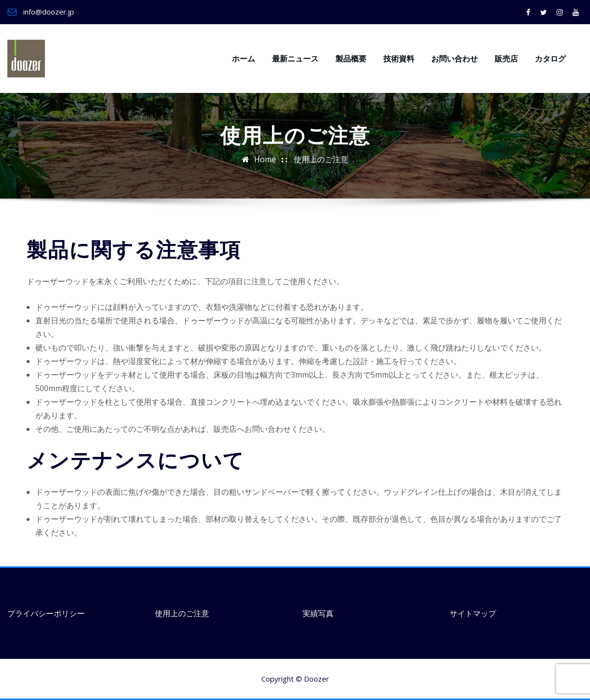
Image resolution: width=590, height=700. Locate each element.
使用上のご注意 (321, 159)
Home (265, 159)
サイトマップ (473, 613)
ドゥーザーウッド (108, 42)
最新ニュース (295, 59)
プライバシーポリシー (46, 613)
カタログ (550, 59)
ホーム (243, 59)
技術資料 (399, 59)
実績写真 (318, 613)
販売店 (506, 59)
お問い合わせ (454, 59)
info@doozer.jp (49, 12)
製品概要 (351, 59)
